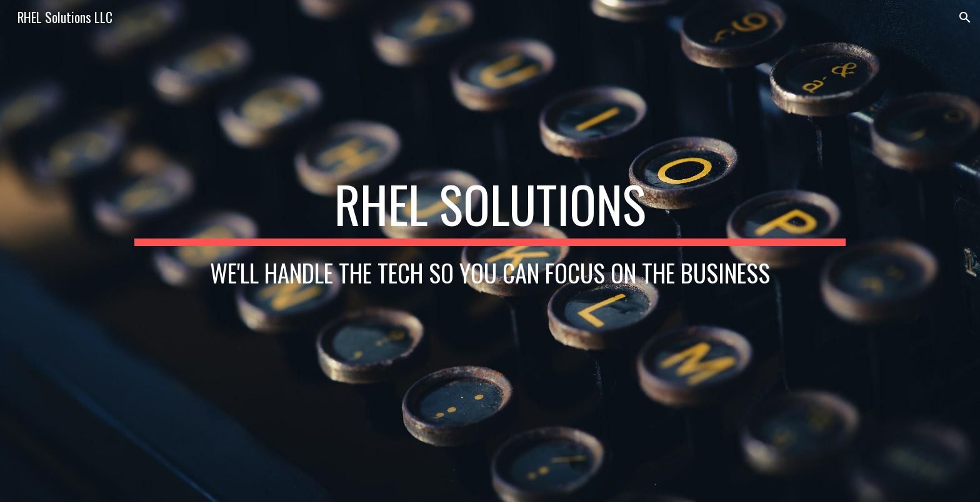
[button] (965, 17)
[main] (490, 251)
